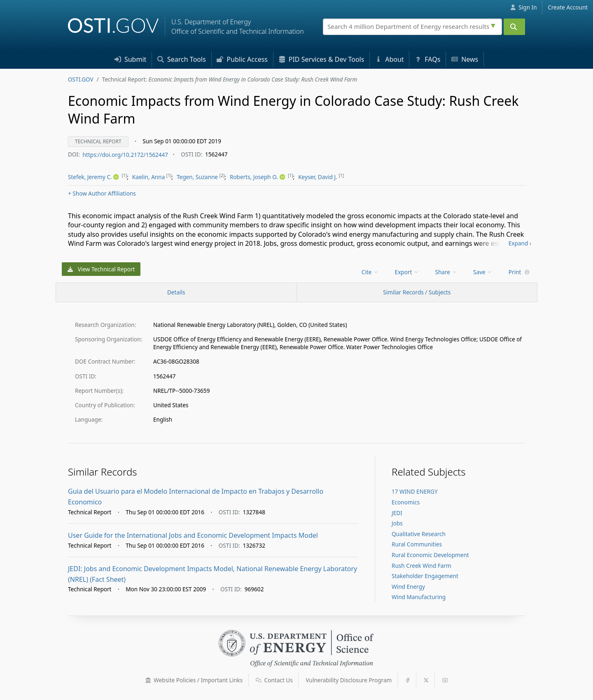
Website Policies (194, 680)
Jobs (397, 523)
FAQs (427, 59)
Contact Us (274, 680)
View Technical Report (101, 269)
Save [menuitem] (483, 272)
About (390, 59)
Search (182, 59)
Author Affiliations (102, 193)
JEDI (397, 513)
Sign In (524, 7)
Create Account (568, 7)
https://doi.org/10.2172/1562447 (125, 154)
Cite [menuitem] (370, 272)
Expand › (520, 243)
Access (242, 59)
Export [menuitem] (407, 272)
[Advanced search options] (494, 25)
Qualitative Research (419, 534)
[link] (94, 177)
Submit (131, 59)
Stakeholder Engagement (425, 576)
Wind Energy (408, 587)
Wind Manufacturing (419, 597)
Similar (417, 292)
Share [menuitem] (446, 272)
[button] (148, 680)
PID (322, 59)
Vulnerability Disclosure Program (349, 680)
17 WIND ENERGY (415, 491)
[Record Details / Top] (176, 292)
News (465, 59)
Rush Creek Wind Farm (421, 566)
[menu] (94, 177)
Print (519, 272)
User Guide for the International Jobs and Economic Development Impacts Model (193, 535)
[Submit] (514, 27)
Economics (406, 502)
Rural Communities (417, 544)
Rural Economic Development (430, 555)
